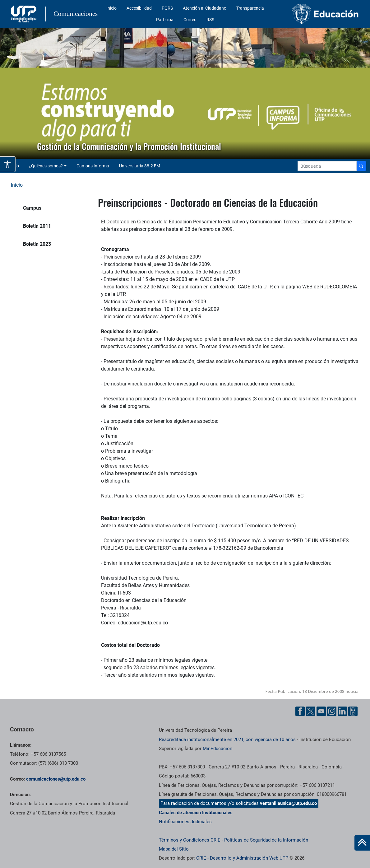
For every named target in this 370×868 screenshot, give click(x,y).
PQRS (167, 8)
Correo (190, 20)
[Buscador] (361, 166)
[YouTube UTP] (321, 711)
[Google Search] (327, 166)
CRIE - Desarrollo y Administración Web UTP (242, 858)
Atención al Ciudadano (205, 8)
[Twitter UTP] (311, 711)
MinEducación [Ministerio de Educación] (217, 749)
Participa (165, 20)
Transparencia (250, 8)
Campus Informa (93, 166)
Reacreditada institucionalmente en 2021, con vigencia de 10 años (227, 740)
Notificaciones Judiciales (185, 822)
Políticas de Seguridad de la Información (266, 840)
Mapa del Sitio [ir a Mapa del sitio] (174, 849)
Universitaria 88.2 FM (140, 166)
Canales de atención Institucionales (196, 813)
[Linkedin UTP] (342, 711)
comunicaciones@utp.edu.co (56, 779)
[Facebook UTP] (300, 711)
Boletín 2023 (37, 244)
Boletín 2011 (37, 226)
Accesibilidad (139, 8)
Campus (32, 208)
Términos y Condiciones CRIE (190, 840)
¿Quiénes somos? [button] (46, 166)
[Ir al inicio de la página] (362, 843)
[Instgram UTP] (332, 711)
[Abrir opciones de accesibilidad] (8, 164)
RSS (210, 20)
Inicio (111, 8)
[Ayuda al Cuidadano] (353, 711)
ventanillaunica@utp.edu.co (288, 803)
